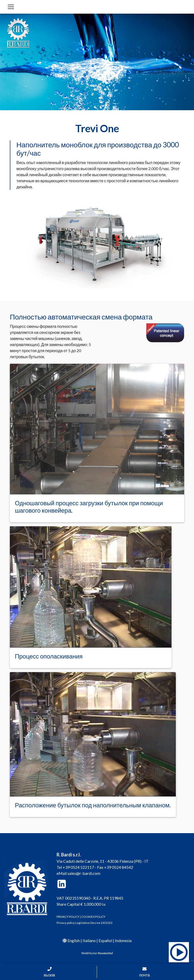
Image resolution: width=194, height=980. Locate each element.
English (74, 940)
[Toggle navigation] (11, 7)
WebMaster (97, 953)
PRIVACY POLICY (68, 917)
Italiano (89, 940)
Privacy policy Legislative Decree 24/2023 (84, 923)
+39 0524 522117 (78, 867)
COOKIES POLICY (93, 917)
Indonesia (123, 940)
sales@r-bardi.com (84, 873)
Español (105, 940)
